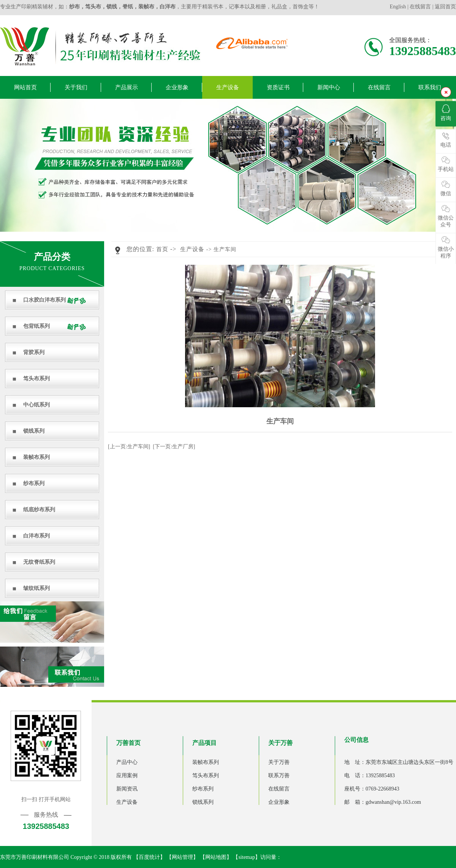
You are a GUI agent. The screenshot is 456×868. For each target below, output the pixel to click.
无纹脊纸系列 (39, 562)
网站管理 (182, 857)
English (399, 7)
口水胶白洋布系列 (44, 300)
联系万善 (279, 776)
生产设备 (228, 87)
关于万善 (280, 743)
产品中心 (127, 762)
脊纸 (128, 7)
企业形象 (177, 87)
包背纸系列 (36, 326)
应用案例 (127, 776)
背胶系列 (34, 352)
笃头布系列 (36, 379)
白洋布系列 (36, 536)
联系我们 (430, 87)
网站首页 (25, 87)
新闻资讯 (127, 789)
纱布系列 (34, 483)
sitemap (247, 857)
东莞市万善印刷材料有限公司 (35, 857)
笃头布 (93, 7)
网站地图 (216, 857)
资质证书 (278, 87)
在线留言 (420, 7)
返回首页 (445, 7)
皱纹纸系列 (36, 588)
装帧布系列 (36, 457)
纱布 (74, 7)
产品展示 (127, 87)
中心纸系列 (36, 405)
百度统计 (149, 857)
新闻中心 (329, 87)
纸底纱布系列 (39, 510)
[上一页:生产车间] (129, 447)
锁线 (112, 7)
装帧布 (146, 7)
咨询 (446, 113)
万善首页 (128, 743)
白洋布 (168, 7)
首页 (162, 249)
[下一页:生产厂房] (174, 447)
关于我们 (76, 87)
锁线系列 (34, 431)
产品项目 (204, 743)
